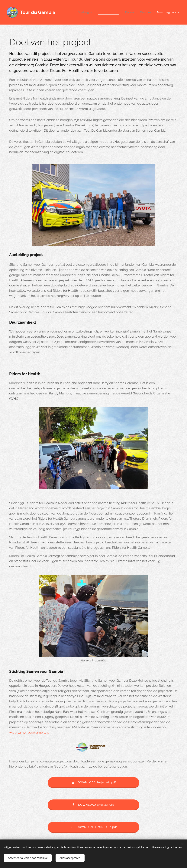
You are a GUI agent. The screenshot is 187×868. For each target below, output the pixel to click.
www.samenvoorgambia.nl (29, 732)
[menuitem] (82, 12)
